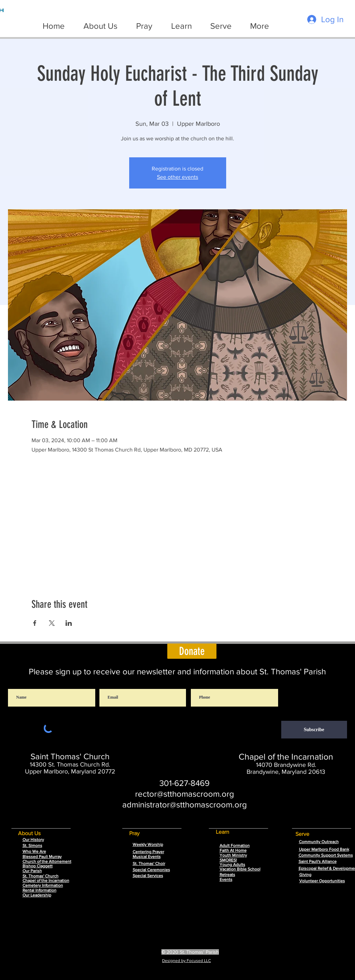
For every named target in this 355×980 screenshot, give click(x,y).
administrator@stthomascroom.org (185, 804)
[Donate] (192, 651)
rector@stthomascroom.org (185, 794)
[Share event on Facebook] (35, 623)
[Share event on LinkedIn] (69, 623)
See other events (177, 177)
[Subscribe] (314, 730)
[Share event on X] (52, 623)
